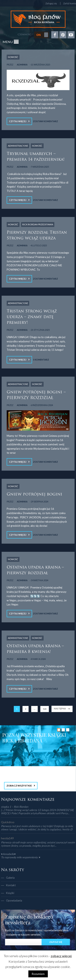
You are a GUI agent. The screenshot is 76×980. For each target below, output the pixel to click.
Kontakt (11, 885)
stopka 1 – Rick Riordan (15, 807)
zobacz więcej (61, 956)
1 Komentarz (41, 360)
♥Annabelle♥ (8, 854)
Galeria (10, 878)
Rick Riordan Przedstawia (38, 224)
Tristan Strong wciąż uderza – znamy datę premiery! (32, 317)
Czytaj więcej (18, 121)
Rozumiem (38, 974)
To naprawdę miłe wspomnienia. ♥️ (21, 857)
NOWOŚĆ (13, 57)
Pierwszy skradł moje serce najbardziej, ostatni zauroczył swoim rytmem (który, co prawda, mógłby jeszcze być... (38, 844)
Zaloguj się (51, 3)
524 (45, 709)
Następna (60, 708)
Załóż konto (70, 3)
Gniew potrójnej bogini (34, 494)
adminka (22, 65)
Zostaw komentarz (45, 121)
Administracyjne (18, 146)
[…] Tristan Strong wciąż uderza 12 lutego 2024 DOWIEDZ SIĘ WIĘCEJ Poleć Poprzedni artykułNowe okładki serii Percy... (37, 812)
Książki (10, 893)
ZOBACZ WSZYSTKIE (19, 786)
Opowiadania (14, 900)
